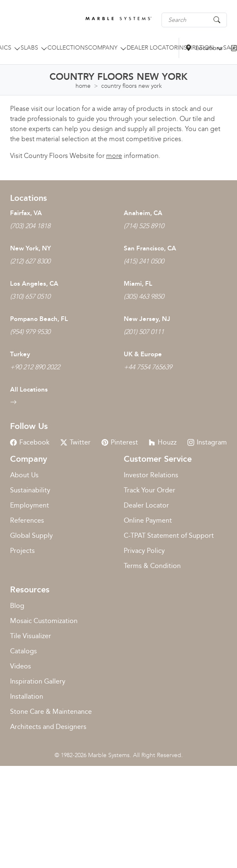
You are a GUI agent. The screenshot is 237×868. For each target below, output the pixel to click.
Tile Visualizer (31, 636)
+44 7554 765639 (148, 367)
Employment (30, 505)
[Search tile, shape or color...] (194, 20)
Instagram (207, 442)
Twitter (76, 442)
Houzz (163, 442)
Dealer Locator (146, 505)
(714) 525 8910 (144, 226)
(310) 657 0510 (30, 296)
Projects (22, 551)
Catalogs (23, 651)
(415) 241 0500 (144, 261)
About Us (24, 475)
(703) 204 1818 (30, 226)
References (27, 520)
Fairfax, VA (26, 213)
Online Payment (148, 520)
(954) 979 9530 (30, 332)
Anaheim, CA (143, 213)
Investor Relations (151, 475)
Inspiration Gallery (38, 681)
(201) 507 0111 (144, 332)
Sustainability (30, 490)
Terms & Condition (152, 566)
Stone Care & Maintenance (51, 711)
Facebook (30, 442)
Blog (17, 606)
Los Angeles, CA (34, 284)
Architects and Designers (48, 727)
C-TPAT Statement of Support (169, 535)
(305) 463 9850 (144, 296)
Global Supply (31, 535)
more (114, 156)
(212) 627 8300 (30, 261)
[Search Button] (217, 19)
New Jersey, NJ (147, 319)
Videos (21, 666)
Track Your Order (150, 490)
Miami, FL (138, 284)
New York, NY (30, 248)
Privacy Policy (144, 551)
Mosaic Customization (44, 621)
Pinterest (120, 442)
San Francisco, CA (150, 248)
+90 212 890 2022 (35, 367)
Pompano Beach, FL (39, 319)
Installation (27, 696)
